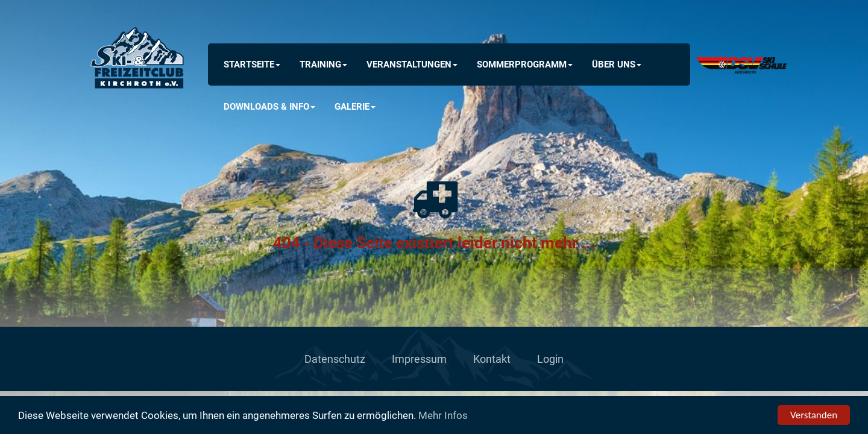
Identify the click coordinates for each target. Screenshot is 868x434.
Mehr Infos (443, 415)
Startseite (252, 64)
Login (550, 359)
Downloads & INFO (269, 107)
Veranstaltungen (412, 64)
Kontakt (492, 359)
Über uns (617, 64)
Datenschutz (335, 359)
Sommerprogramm (525, 64)
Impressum (419, 359)
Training (323, 64)
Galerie (355, 107)
